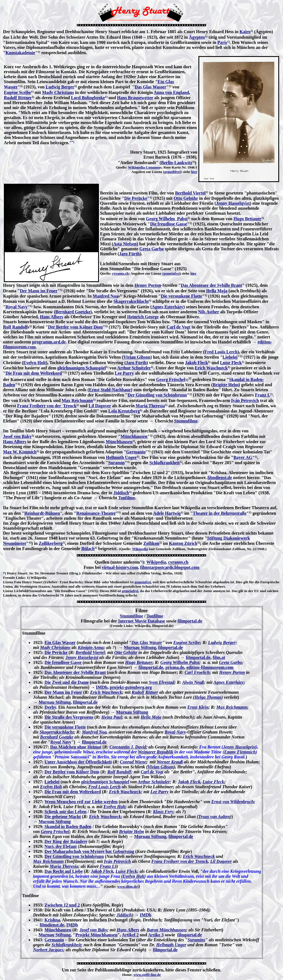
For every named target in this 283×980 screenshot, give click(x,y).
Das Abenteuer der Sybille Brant (211, 285)
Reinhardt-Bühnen (42, 513)
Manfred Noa (106, 296)
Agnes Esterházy (167, 307)
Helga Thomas (208, 697)
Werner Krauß (170, 762)
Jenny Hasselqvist (233, 203)
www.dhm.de (127, 886)
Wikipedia (140, 549)
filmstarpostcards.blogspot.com (170, 567)
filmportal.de (190, 621)
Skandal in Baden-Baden (68, 827)
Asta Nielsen (125, 244)
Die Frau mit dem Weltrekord (34, 373)
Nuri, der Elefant (61, 846)
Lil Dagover (100, 406)
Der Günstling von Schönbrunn (157, 395)
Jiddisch (121, 493)
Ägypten (197, 37)
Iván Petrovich (245, 400)
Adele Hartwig (167, 513)
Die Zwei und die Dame (67, 682)
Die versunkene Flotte (181, 296)
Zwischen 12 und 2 (62, 905)
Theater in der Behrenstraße (220, 513)
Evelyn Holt (34, 363)
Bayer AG (243, 457)
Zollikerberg (51, 543)
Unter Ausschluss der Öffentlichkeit (78, 762)
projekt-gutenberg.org (131, 687)
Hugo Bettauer (247, 219)
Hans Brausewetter (135, 98)
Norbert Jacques (48, 950)
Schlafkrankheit (164, 463)
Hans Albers (52, 317)
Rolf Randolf (15, 327)
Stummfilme (186, 421)
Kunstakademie (20, 53)
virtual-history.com (120, 567)
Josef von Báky (17, 436)
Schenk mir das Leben (65, 812)
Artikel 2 (130, 935)
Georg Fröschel (171, 379)
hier (194, 172)
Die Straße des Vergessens (69, 717)
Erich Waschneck (211, 368)
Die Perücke (136, 198)
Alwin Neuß (193, 682)
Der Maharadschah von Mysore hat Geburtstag (89, 851)
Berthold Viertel (190, 193)
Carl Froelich (197, 672)
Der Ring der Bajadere (66, 841)
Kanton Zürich (183, 543)
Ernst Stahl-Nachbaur (110, 390)
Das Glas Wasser (150, 87)
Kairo (245, 32)
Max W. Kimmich (20, 452)
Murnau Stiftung (140, 647)
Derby (50, 707)
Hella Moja (217, 291)
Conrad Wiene (133, 762)
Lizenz (8, 582)
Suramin (116, 463)
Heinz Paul (112, 717)
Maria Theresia (150, 406)
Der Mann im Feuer (39, 291)
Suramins (196, 940)
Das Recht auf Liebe (64, 871)
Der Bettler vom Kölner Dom (75, 327)
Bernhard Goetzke (73, 312)
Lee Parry (124, 373)
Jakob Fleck (196, 363)
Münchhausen (134, 436)
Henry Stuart (17, 573)
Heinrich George (143, 317)
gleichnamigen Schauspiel (82, 368)
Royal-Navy (175, 732)
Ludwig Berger (60, 87)
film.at (219, 657)
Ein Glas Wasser (60, 643)
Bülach (88, 549)
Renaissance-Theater (96, 513)
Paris (222, 42)
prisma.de (175, 667)
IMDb (102, 687)
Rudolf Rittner (18, 98)
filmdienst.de (220, 478)
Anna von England (171, 92)
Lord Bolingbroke (88, 98)
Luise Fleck (231, 363)
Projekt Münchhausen (96, 935)
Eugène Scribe (17, 92)
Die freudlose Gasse (169, 224)
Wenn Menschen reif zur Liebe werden (81, 802)
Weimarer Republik (156, 752)
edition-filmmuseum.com (210, 667)
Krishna (52, 920)
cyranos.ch (120, 273)
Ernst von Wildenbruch (233, 802)
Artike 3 (156, 935)
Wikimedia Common (144, 167)
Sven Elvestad (161, 682)
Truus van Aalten (214, 817)
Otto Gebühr (186, 198)
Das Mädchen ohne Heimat (76, 747)
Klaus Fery (163, 812)
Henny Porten (148, 285)
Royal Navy (17, 307)
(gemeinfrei (171, 273)
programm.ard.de (49, 342)
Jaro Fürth (129, 254)
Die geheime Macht (63, 817)
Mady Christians (58, 92)
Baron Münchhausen (166, 930)
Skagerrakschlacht (131, 301)
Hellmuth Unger (121, 457)
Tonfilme (127, 498)
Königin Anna (91, 647)
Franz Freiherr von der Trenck (47, 406)
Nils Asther (209, 312)
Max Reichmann (77, 400)
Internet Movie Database (141, 621)
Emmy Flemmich (240, 752)
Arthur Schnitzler (134, 368)
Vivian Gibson (137, 357)
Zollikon (151, 543)
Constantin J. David (128, 747)
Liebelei (230, 357)
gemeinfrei (143, 582)
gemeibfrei (172, 172)
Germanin (136, 452)
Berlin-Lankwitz (177, 163)
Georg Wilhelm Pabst (167, 219)
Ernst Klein (198, 707)
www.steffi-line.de (147, 975)
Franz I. (262, 395)
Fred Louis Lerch (221, 352)
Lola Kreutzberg (124, 411)
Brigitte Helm (226, 385)
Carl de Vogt (179, 327)
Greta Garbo (151, 249)
